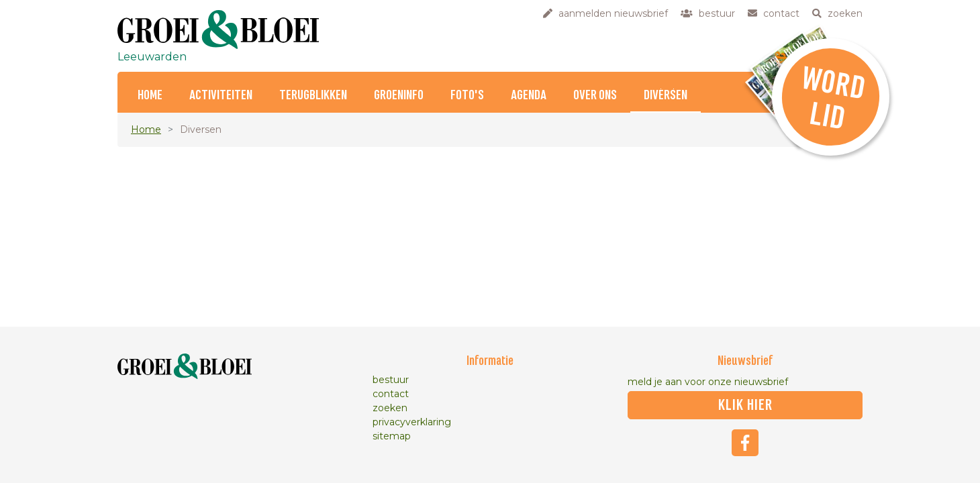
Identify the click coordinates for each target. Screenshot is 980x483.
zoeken (390, 408)
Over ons (595, 96)
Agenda (529, 96)
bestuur (391, 380)
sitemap (392, 436)
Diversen (666, 96)
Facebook (745, 443)
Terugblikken (313, 96)
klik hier (745, 405)
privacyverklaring (412, 422)
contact (391, 394)
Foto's (467, 96)
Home (150, 96)
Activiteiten (221, 96)
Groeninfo (399, 96)
